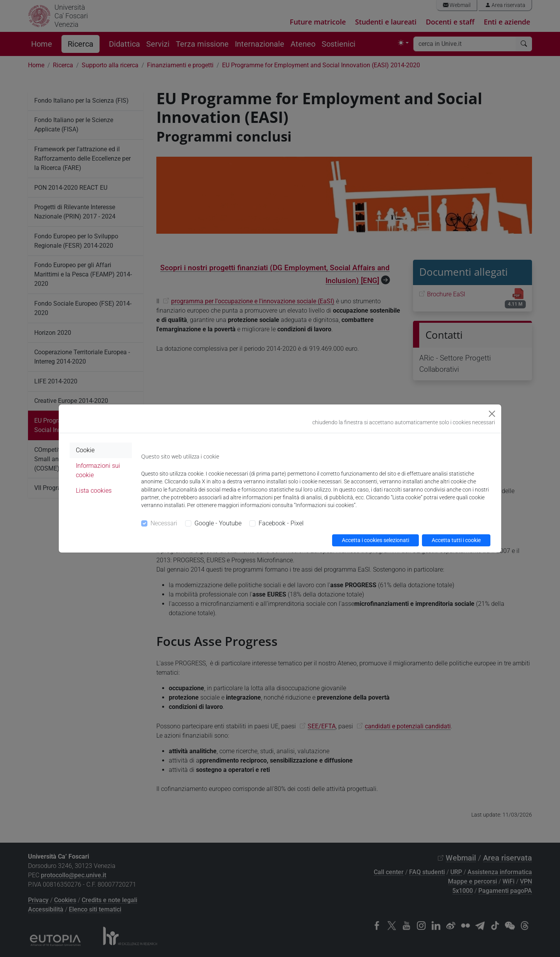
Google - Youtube (218, 523)
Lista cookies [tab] (94, 491)
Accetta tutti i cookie (456, 540)
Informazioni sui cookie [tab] (98, 470)
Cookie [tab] (85, 450)
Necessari (164, 523)
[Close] (492, 414)
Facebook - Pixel (281, 523)
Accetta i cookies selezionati (375, 540)
